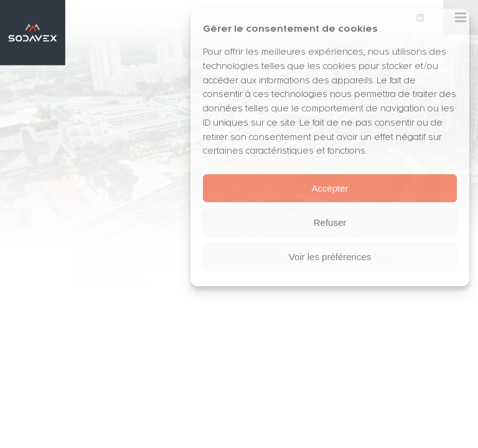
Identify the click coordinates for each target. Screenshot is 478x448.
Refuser (330, 222)
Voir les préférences (330, 257)
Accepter (330, 188)
